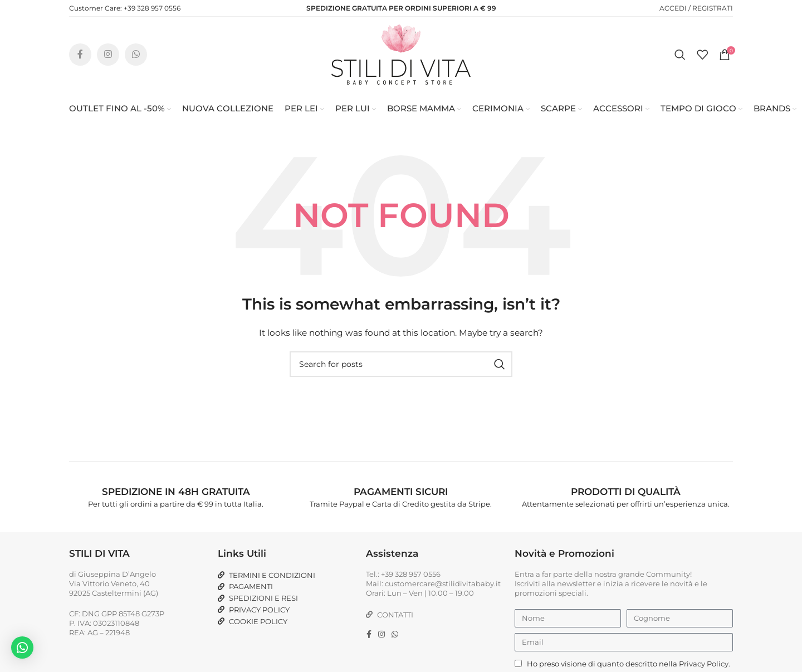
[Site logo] (401, 55)
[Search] (680, 56)
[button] (22, 648)
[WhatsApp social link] (136, 56)
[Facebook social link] (80, 56)
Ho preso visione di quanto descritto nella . (629, 666)
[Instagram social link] (108, 56)
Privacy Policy (704, 666)
